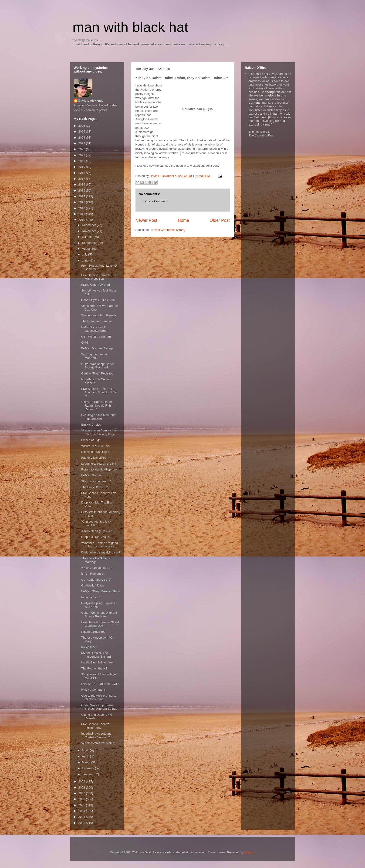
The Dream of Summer (97, 321)
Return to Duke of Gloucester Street (95, 329)
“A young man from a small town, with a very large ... (100, 432)
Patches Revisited (93, 632)
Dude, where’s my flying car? (101, 552)
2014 (82, 196)
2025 (82, 131)
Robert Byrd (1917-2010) (98, 300)
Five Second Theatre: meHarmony (96, 726)
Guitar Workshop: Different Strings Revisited (99, 615)
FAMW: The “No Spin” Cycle (100, 684)
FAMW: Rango (91, 475)
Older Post (220, 220)
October (88, 237)
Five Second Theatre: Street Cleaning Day (100, 624)
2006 (82, 799)
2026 (82, 126)
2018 (82, 173)
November (89, 231)
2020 (82, 161)
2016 (82, 184)
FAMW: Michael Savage (97, 348)
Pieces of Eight (91, 440)
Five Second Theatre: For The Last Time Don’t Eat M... (99, 392)
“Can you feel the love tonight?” (96, 523)
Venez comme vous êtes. (98, 743)
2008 (82, 787)
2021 (82, 155)
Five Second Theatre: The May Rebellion (99, 277)
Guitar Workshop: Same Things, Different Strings (99, 707)
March (87, 762)
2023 (82, 143)
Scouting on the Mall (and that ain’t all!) (98, 417)
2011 (82, 214)
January (88, 774)
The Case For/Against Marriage (96, 560)
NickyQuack (89, 647)
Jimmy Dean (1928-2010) (98, 531)
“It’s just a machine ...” (96, 481)
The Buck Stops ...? (94, 487)
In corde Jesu (90, 597)
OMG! (85, 343)
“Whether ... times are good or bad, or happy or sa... (100, 545)
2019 (82, 167)
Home (184, 220)
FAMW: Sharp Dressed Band (101, 591)
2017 (82, 179)
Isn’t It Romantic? (93, 574)
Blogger (249, 852)
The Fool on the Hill (94, 668)
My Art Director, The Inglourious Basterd (96, 655)
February (88, 768)
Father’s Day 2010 (94, 458)
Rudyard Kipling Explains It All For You (99, 605)
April (85, 757)
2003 (82, 817)
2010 (82, 220)
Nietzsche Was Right (95, 452)
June (86, 260)
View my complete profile (91, 110)
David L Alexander (92, 101)
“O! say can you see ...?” (98, 568)
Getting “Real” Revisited (97, 373)
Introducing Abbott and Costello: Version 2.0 (97, 735)
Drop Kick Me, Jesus (95, 537)
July (85, 254)
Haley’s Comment (93, 690)
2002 (82, 823)
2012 (82, 208)
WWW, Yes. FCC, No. (96, 446)
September (90, 243)
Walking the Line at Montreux (94, 356)
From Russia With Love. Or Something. (100, 267)
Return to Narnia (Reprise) (99, 469)
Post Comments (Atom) (170, 230)
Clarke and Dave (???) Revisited (96, 717)
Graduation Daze (93, 585)
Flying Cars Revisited (96, 285)
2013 (82, 202)
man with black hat (130, 27)
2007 (82, 793)
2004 (82, 811)
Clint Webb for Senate (96, 337)
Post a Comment (156, 201)
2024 (82, 137)
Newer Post (146, 220)
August (87, 249)
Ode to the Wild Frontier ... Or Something (99, 697)
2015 (82, 190)
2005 (82, 805)
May (85, 750)
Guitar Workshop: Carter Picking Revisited (98, 366)
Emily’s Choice (91, 425)
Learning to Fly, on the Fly (99, 464)
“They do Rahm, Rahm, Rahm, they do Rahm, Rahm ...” (98, 405)
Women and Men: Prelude (99, 315)
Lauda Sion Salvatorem (97, 662)
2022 (82, 149)
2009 (82, 781)
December (89, 225)
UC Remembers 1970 (96, 580)
